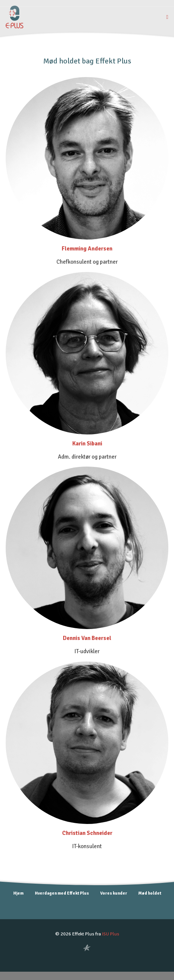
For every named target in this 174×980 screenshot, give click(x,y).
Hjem (18, 893)
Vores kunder (114, 893)
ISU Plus (111, 934)
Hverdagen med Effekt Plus (62, 893)
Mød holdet (150, 893)
